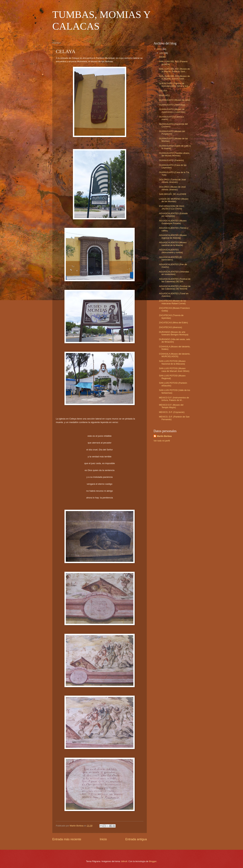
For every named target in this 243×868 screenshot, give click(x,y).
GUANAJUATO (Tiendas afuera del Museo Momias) (174, 154)
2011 (160, 49)
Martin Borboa (164, 436)
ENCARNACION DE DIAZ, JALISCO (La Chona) (172, 207)
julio (162, 53)
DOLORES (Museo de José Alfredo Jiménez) (172, 188)
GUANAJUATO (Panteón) (171, 160)
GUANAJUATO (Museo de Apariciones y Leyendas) (172, 111)
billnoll (124, 861)
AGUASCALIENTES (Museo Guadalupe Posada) (173, 222)
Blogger (153, 861)
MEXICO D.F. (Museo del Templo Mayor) (171, 406)
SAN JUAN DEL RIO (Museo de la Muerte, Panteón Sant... (174, 70)
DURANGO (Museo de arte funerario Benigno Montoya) (174, 333)
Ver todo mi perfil (162, 441)
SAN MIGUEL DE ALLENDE (173, 194)
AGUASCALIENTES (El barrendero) (170, 258)
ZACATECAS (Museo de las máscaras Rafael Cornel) (173, 302)
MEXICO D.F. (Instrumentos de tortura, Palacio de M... (174, 399)
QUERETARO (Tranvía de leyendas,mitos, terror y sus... (174, 85)
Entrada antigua (136, 839)
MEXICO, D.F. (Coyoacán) (172, 412)
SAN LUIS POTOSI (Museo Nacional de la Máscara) (172, 362)
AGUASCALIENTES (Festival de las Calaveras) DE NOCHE (175, 287)
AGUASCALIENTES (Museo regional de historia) (173, 236)
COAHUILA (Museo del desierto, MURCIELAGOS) (175, 355)
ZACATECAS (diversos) (170, 327)
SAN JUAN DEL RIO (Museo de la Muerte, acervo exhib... (174, 77)
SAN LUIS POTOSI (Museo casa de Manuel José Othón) (174, 370)
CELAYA (163, 91)
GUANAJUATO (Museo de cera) (174, 100)
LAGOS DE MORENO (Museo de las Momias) (174, 200)
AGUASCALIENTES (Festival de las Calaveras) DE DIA (175, 280)
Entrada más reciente (67, 839)
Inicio (103, 839)
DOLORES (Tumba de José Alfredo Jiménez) (172, 181)
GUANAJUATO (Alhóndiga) (172, 105)
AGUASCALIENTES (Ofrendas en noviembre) (174, 273)
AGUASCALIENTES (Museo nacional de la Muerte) (173, 244)
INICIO (162, 57)
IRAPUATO (164, 95)
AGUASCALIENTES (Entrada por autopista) (173, 215)
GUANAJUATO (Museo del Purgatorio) (172, 132)
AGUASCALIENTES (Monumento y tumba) (171, 251)
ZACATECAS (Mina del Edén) (173, 323)
